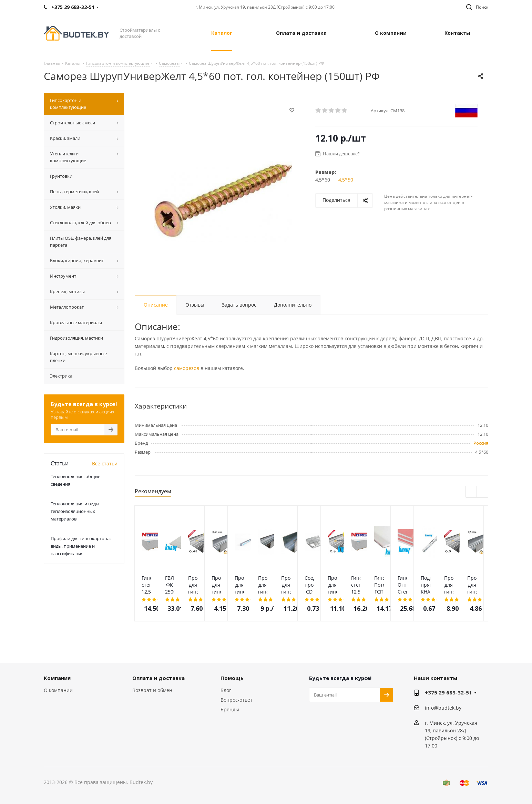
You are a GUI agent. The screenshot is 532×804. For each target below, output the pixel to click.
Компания (57, 678)
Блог (226, 690)
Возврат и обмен (152, 690)
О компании (58, 690)
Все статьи (105, 463)
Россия (481, 443)
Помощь (232, 678)
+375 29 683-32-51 (448, 692)
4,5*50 (346, 180)
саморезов (187, 368)
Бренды (230, 709)
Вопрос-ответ (237, 700)
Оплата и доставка (158, 678)
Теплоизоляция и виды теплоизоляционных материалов (75, 511)
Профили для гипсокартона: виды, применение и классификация (81, 546)
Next (483, 492)
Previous (472, 492)
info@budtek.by (443, 708)
